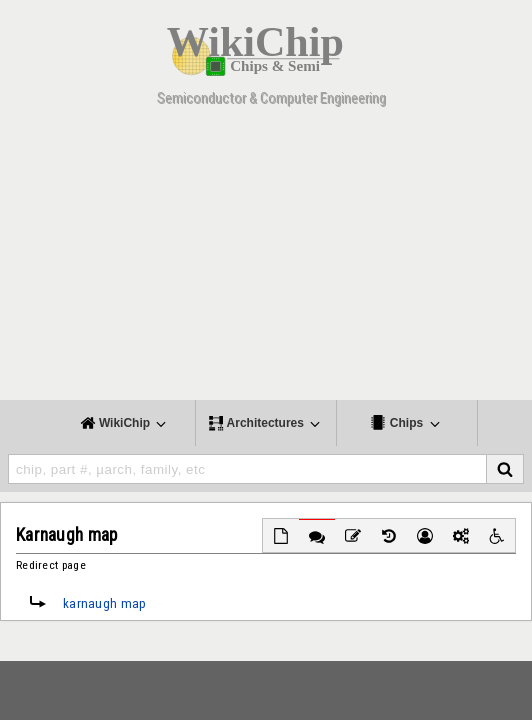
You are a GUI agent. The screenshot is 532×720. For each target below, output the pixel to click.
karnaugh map (105, 603)
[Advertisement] (266, 260)
